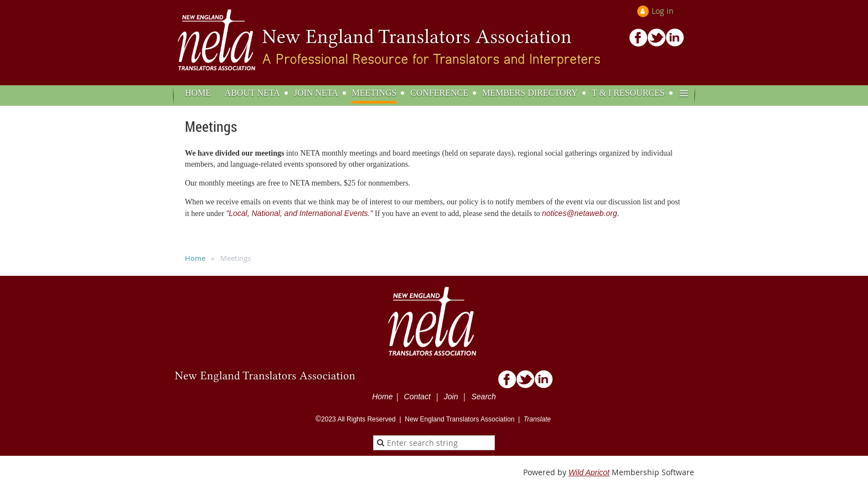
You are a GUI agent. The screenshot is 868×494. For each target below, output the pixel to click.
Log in (663, 11)
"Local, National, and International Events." (299, 213)
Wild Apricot (589, 472)
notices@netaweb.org (580, 213)
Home (195, 258)
